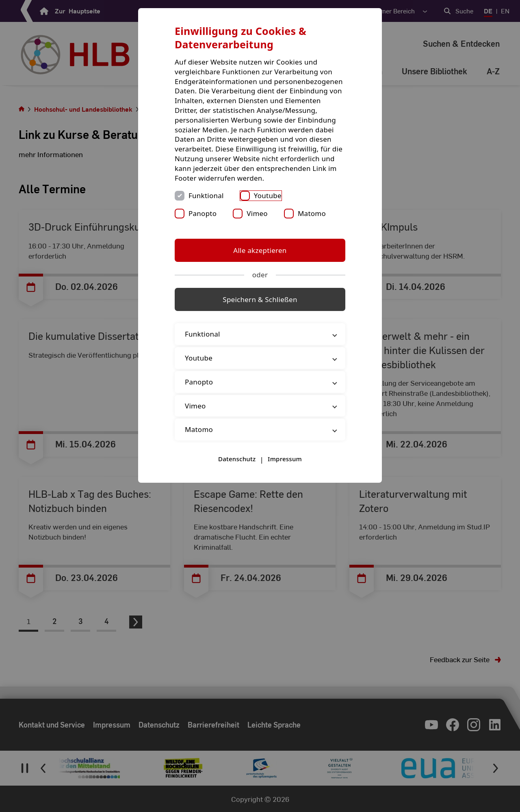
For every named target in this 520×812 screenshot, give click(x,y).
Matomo (312, 213)
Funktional (206, 195)
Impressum (285, 459)
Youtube (268, 195)
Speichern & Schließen (260, 299)
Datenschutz (237, 459)
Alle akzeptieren (260, 250)
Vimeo (257, 213)
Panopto (203, 213)
